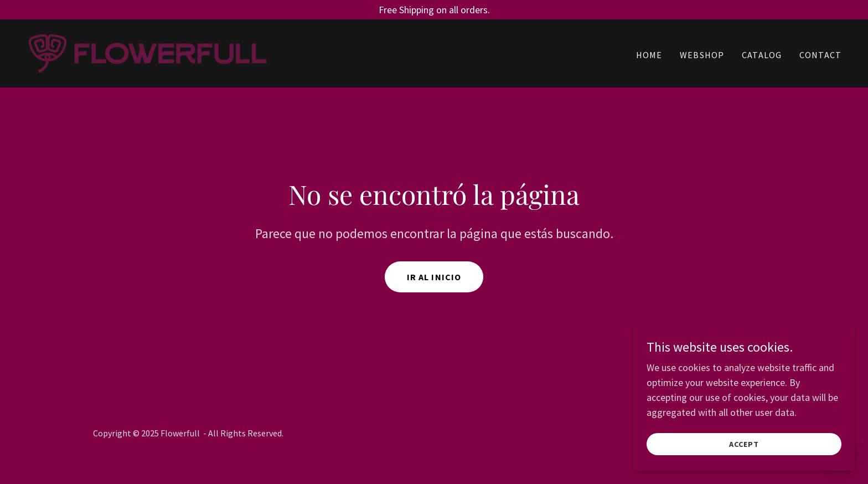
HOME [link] (649, 55)
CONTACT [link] (820, 55)
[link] (148, 52)
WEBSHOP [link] (702, 55)
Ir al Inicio (434, 277)
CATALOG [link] (762, 55)
